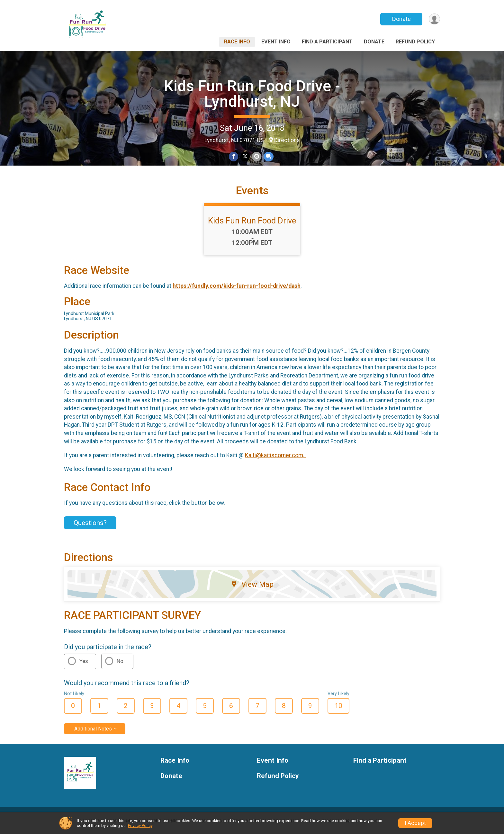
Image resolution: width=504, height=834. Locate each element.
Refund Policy (415, 42)
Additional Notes (93, 736)
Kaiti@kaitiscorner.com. (275, 463)
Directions (287, 140)
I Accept (415, 823)
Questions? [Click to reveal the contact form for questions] (90, 530)
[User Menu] (434, 19)
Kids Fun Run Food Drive (252, 228)
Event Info (276, 42)
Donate (401, 19)
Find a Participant (327, 42)
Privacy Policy (140, 825)
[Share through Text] (268, 157)
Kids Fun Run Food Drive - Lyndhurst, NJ (252, 94)
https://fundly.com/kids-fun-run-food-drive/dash (237, 293)
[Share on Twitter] (245, 157)
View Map (252, 592)
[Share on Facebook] (234, 157)
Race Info (237, 42)
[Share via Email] (256, 157)
